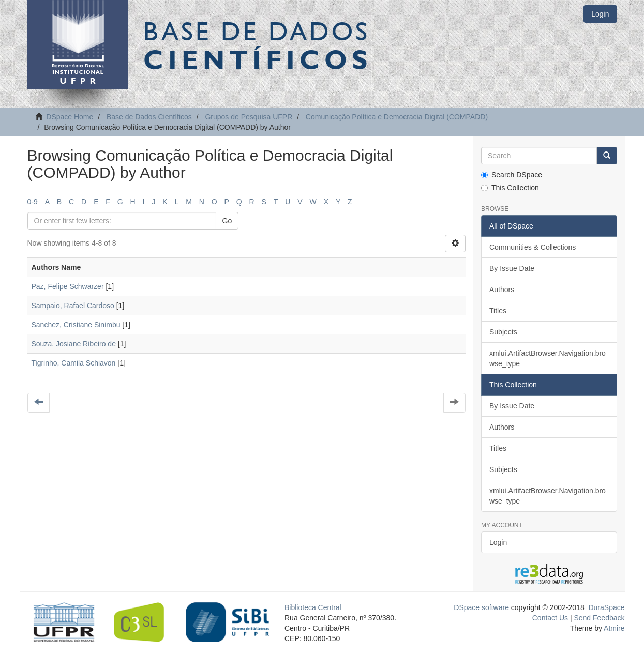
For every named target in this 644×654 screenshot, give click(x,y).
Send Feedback (599, 618)
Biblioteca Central (313, 607)
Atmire (613, 628)
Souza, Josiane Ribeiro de (74, 344)
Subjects (503, 332)
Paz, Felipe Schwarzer (68, 286)
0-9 (33, 202)
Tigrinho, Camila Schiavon (74, 363)
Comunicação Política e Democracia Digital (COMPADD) (397, 117)
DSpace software (481, 607)
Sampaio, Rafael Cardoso (73, 306)
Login (498, 542)
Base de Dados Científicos (149, 117)
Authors (502, 290)
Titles (498, 311)
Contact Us (550, 618)
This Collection (510, 188)
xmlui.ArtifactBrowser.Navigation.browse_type (548, 358)
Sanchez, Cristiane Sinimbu (76, 325)
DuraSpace (606, 607)
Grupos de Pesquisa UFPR (249, 117)
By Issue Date (512, 268)
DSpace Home (70, 117)
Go (227, 221)
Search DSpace (512, 175)
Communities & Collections (533, 247)
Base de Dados (258, 45)
